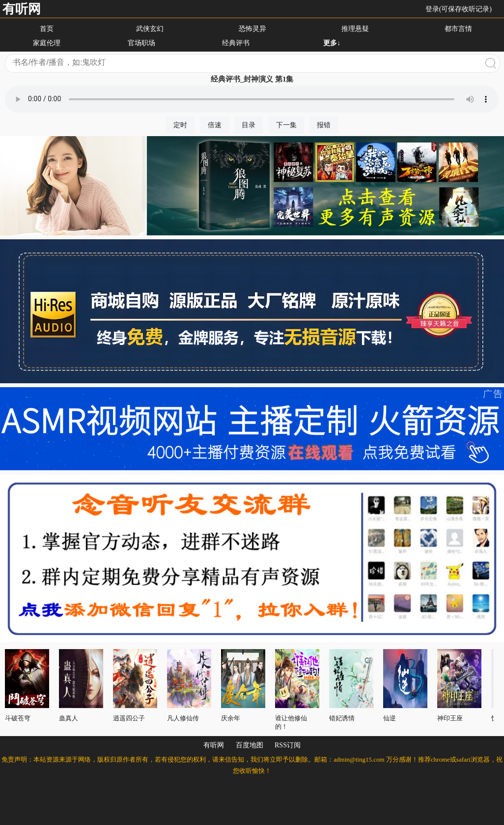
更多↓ (332, 43)
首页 (47, 29)
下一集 (286, 125)
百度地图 (250, 745)
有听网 (22, 9)
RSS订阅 (288, 745)
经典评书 (236, 43)
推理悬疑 (355, 29)
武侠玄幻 (150, 29)
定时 (180, 125)
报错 (324, 125)
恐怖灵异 (252, 29)
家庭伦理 (47, 43)
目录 (249, 125)
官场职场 (141, 43)
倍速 (215, 125)
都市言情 (458, 29)
